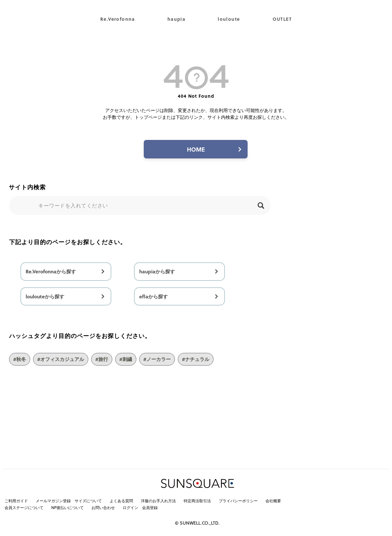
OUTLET (282, 19)
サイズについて (88, 501)
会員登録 (150, 507)
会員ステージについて (24, 507)
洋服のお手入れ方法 (158, 501)
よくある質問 (121, 501)
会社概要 (273, 501)
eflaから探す (153, 296)
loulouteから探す (45, 296)
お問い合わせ (103, 507)
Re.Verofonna (118, 19)
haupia (176, 19)
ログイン (130, 507)
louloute (229, 19)
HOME (196, 149)
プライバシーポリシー (238, 501)
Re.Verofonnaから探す (51, 271)
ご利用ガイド (16, 501)
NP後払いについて (67, 507)
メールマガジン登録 (53, 501)
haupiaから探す (157, 271)
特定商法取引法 (197, 501)
